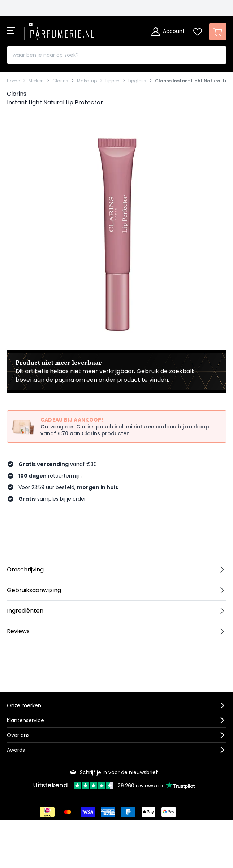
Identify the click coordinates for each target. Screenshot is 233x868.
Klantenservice (25, 720)
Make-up (87, 81)
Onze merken (24, 705)
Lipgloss (137, 81)
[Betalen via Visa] (88, 812)
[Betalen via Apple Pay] (148, 812)
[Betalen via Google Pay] (169, 812)
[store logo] (59, 30)
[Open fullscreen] (117, 234)
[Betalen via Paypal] (128, 812)
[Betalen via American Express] (108, 812)
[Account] (168, 32)
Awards (16, 750)
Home (13, 81)
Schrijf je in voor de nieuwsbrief (114, 772)
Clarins (60, 81)
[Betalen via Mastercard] (68, 812)
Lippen (113, 81)
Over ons (18, 735)
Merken (36, 81)
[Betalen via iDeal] (47, 812)
